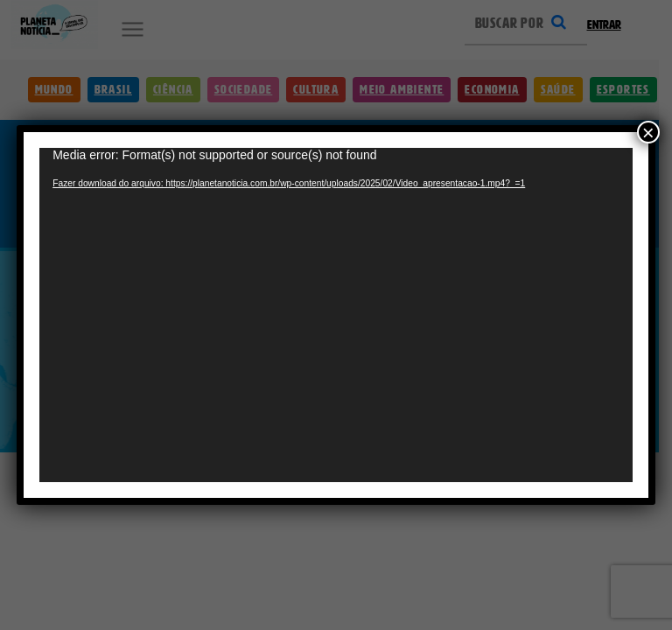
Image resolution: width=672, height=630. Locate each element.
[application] (336, 315)
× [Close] (648, 110)
